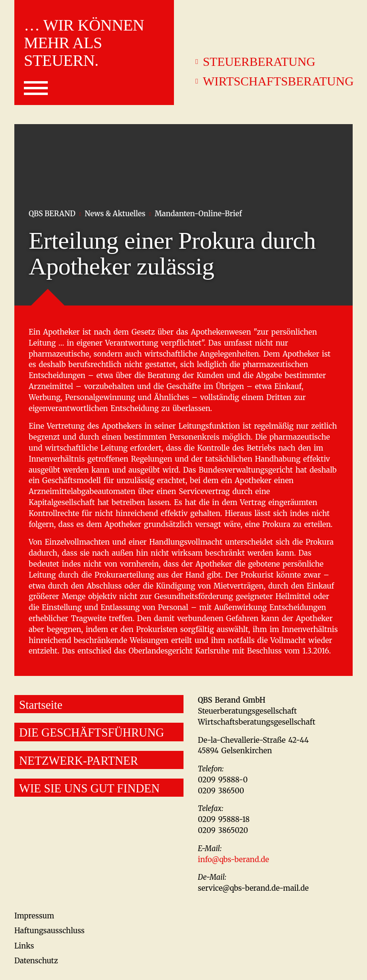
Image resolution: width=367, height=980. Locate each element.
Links (24, 946)
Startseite (41, 705)
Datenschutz (36, 961)
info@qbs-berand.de (233, 859)
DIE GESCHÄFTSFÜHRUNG (92, 732)
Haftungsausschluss (49, 931)
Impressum (34, 916)
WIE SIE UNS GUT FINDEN (89, 788)
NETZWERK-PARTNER (79, 761)
